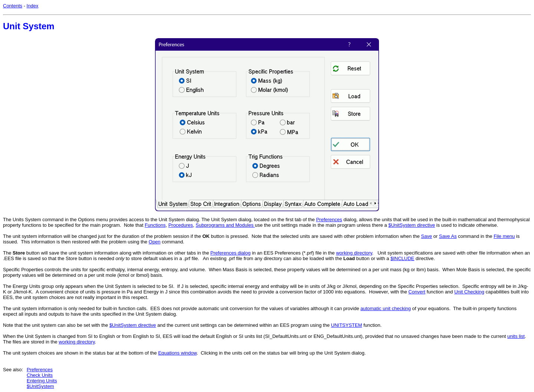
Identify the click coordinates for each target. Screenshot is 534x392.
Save (426, 236)
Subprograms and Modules (225, 225)
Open (155, 242)
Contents (13, 6)
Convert (417, 292)
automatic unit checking (386, 308)
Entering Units (42, 381)
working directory (354, 253)
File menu (504, 236)
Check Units (40, 375)
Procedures (181, 225)
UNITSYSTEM (347, 325)
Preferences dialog (230, 253)
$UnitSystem (40, 386)
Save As (448, 236)
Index (33, 6)
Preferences (329, 220)
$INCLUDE (402, 258)
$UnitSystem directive (412, 225)
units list (516, 336)
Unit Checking (469, 292)
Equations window (177, 353)
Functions (155, 225)
